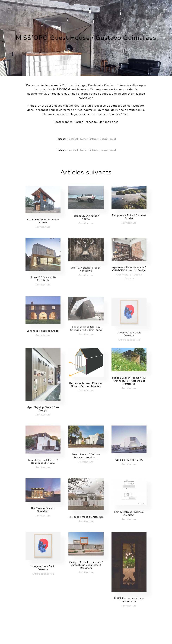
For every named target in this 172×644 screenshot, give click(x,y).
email (113, 139)
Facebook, (73, 139)
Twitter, (84, 139)
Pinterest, (94, 139)
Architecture (43, 227)
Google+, (105, 139)
